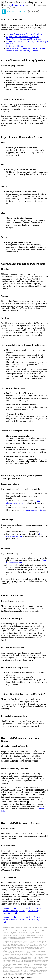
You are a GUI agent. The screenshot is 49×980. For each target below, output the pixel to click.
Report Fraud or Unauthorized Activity (23, 37)
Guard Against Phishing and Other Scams (24, 39)
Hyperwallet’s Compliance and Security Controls (27, 48)
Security (6, 913)
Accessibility (34, 911)
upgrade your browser (16, 5)
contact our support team (35, 510)
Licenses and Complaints (14, 919)
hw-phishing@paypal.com (23, 502)
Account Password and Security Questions (24, 34)
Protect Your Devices (15, 46)
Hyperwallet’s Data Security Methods (22, 51)
